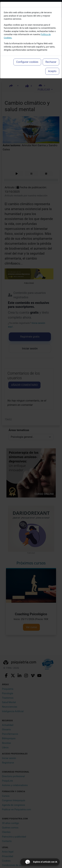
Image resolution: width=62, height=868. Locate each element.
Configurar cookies (27, 62)
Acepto (52, 71)
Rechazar (51, 62)
